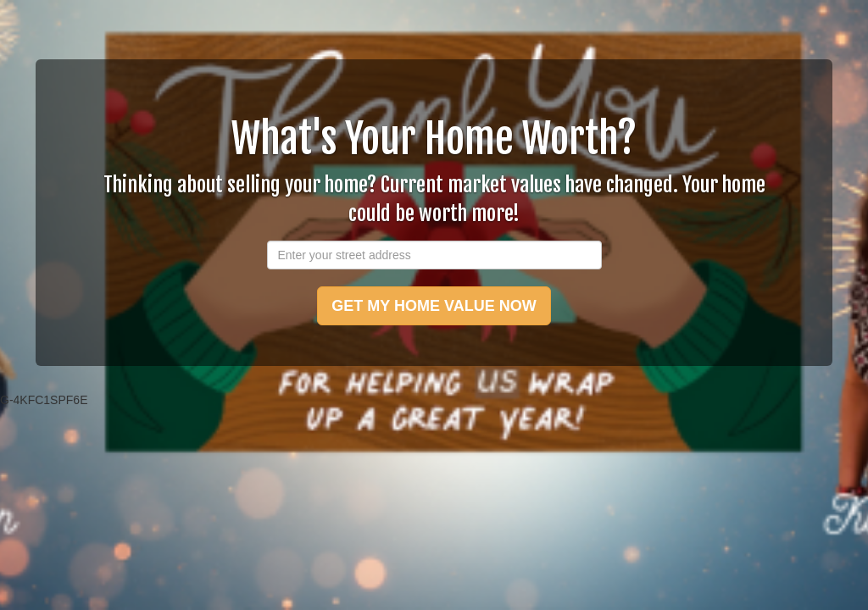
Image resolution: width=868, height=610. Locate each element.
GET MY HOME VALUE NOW (434, 306)
